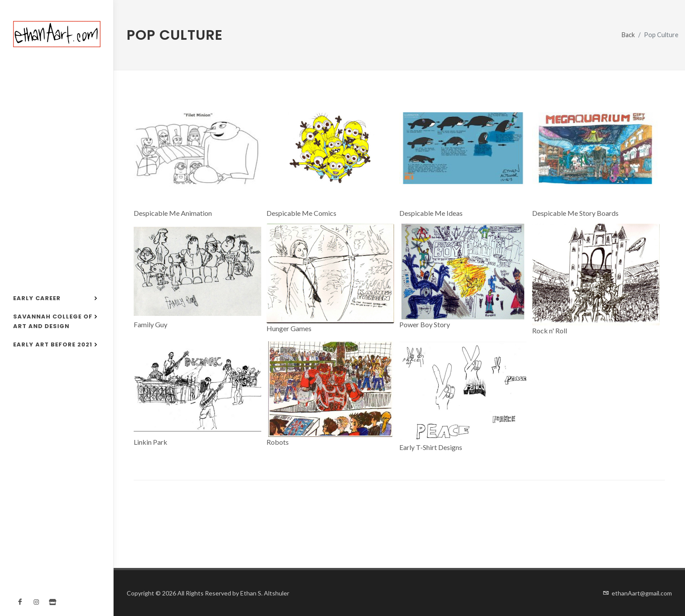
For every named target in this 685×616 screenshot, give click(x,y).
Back (628, 35)
